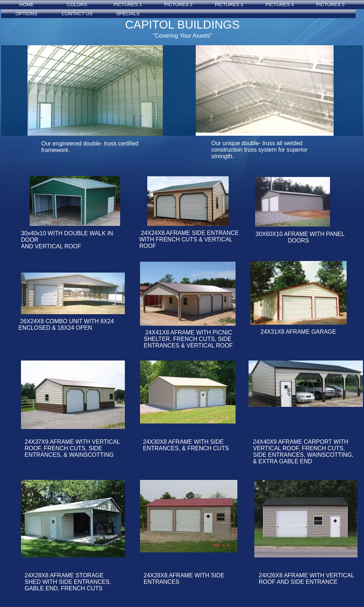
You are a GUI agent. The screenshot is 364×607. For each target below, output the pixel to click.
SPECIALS (128, 14)
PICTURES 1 (128, 5)
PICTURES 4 (280, 5)
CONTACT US (77, 14)
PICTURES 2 (179, 5)
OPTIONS (26, 14)
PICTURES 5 (331, 5)
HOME (26, 5)
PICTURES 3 (229, 5)
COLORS (77, 5)
